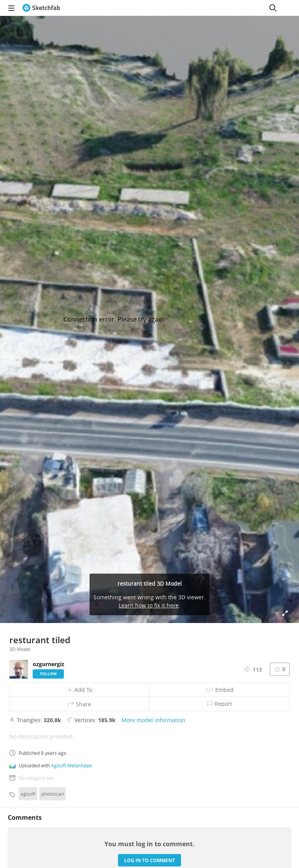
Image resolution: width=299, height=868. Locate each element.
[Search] (273, 8)
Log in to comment (149, 860)
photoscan (53, 794)
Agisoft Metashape (71, 765)
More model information (153, 720)
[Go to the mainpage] (41, 8)
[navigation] (11, 8)
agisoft (28, 794)
